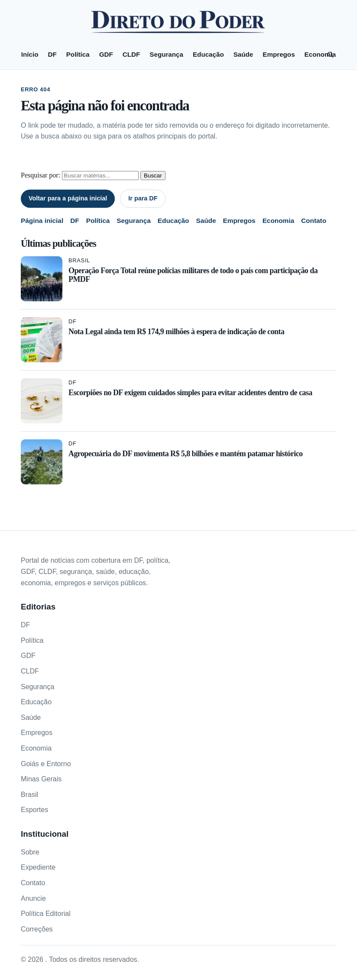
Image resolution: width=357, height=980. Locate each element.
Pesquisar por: (41, 175)
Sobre (30, 852)
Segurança (166, 54)
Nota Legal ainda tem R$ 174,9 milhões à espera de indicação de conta (176, 332)
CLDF (131, 54)
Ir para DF (143, 198)
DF (52, 54)
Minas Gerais (41, 779)
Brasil (79, 260)
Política (78, 54)
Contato (314, 221)
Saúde (243, 54)
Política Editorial (46, 914)
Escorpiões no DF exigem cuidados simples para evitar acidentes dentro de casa (190, 393)
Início (30, 54)
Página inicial (42, 221)
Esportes (34, 810)
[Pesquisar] (330, 55)
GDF (106, 54)
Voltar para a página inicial (68, 198)
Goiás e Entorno (46, 764)
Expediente (38, 867)
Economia (320, 54)
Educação (208, 54)
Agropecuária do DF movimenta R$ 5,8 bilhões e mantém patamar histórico (185, 454)
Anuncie (33, 898)
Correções (37, 929)
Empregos (279, 54)
